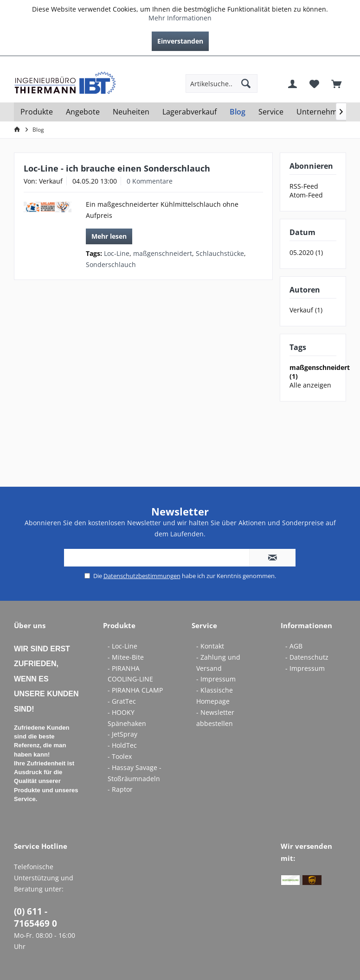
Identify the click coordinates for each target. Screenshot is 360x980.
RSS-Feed (304, 186)
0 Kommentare (150, 181)
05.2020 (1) (306, 252)
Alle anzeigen (310, 385)
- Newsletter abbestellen (215, 718)
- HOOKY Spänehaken (127, 718)
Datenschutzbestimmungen (142, 576)
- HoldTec (122, 745)
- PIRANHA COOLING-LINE (130, 674)
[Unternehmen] (321, 112)
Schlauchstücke (220, 253)
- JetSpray (122, 734)
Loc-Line (117, 253)
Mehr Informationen (180, 18)
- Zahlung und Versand (218, 663)
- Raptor (120, 789)
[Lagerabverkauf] (190, 112)
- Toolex (120, 756)
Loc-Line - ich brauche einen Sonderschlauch (117, 168)
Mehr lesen (109, 236)
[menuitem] (339, 63)
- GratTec (122, 701)
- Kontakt (210, 646)
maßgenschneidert (163, 253)
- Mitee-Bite (126, 657)
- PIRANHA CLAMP (135, 690)
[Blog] (238, 112)
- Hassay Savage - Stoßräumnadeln (135, 773)
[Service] (271, 112)
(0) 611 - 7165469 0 (35, 917)
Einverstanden (180, 41)
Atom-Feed (306, 195)
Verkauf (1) (306, 310)
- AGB (294, 646)
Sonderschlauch (111, 264)
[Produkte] (37, 112)
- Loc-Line (122, 646)
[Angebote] (83, 112)
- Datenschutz (307, 657)
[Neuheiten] (131, 112)
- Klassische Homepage (215, 696)
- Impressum (216, 679)
